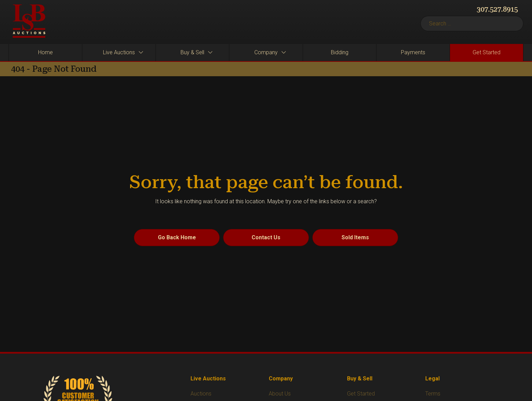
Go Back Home (177, 237)
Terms (433, 394)
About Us (280, 394)
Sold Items (355, 237)
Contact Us (266, 237)
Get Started (361, 394)
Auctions (201, 394)
